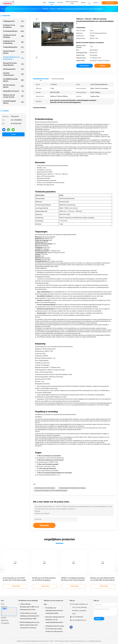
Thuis (3, 604)
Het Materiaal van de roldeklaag (13, 36)
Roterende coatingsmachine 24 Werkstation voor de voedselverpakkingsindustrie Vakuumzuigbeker (55, 620)
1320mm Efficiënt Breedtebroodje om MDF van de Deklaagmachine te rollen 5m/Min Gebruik (29, 607)
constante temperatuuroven (13, 74)
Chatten (13, 134)
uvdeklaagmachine (13, 21)
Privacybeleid (5, 623)
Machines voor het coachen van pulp (13, 96)
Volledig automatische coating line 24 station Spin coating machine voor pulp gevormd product (55, 629)
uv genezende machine (13, 31)
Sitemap (3, 618)
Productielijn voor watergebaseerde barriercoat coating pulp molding (54, 611)
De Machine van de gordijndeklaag (13, 42)
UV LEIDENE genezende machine (13, 80)
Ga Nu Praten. (110, 3)
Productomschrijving (58, 79)
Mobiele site (5, 620)
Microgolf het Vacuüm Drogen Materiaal (13, 64)
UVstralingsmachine (13, 69)
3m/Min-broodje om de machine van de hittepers (72, 488)
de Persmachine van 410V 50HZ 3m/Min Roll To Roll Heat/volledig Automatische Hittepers (14, 580)
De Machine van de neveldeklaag (13, 26)
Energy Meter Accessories (13, 91)
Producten (4, 607)
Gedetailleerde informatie (41, 79)
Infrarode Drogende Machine (13, 52)
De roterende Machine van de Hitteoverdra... (13, 58)
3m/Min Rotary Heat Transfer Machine (45, 488)
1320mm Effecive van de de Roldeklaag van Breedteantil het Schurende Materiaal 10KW (29, 616)
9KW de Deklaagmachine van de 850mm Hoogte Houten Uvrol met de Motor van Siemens (30, 625)
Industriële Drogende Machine (13, 102)
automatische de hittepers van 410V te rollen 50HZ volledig (51, 491)
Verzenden (44, 525)
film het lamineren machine (13, 86)
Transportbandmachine (13, 47)
